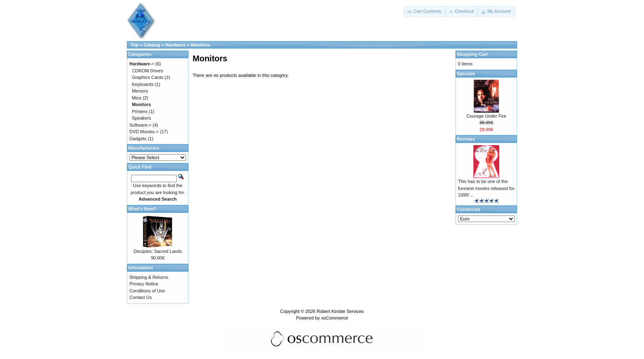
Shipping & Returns (149, 277)
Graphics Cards (147, 77)
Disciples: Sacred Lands (158, 251)
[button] (425, 12)
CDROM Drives (147, 71)
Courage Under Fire (486, 116)
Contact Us (140, 297)
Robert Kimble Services (340, 311)
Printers (140, 111)
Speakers (141, 118)
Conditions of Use (147, 291)
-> (142, 64)
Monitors (200, 45)
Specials (466, 74)
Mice (137, 98)
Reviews (466, 139)
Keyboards (143, 84)
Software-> (140, 125)
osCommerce (335, 318)
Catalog (152, 45)
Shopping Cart (472, 54)
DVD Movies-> (144, 132)
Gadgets (138, 139)
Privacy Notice (144, 284)
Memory (140, 91)
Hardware (175, 45)
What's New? (142, 209)
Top (135, 45)
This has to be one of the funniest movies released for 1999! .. (486, 188)
